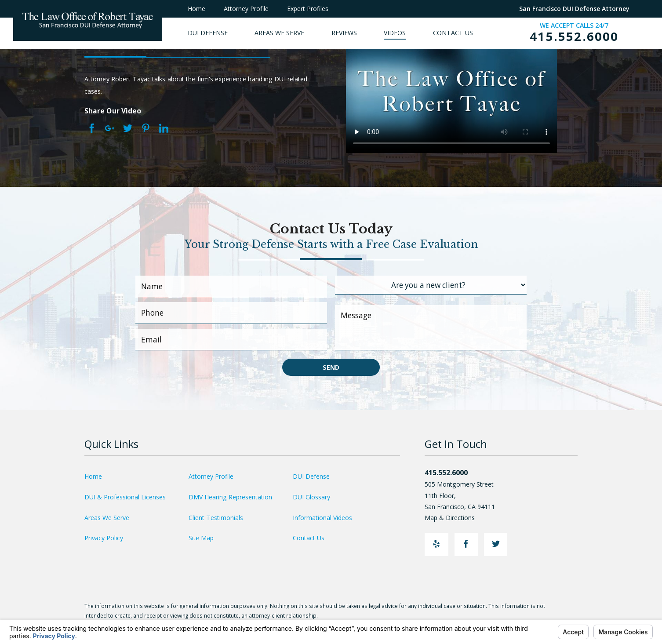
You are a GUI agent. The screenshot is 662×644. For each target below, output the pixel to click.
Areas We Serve (107, 518)
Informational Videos (322, 518)
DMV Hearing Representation (230, 497)
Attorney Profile (246, 9)
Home (196, 9)
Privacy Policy (104, 538)
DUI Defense (311, 476)
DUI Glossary (311, 497)
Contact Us (309, 538)
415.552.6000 (574, 37)
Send (331, 367)
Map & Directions (454, 518)
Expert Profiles (308, 9)
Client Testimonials (216, 518)
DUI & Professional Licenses (125, 497)
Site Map (201, 538)
